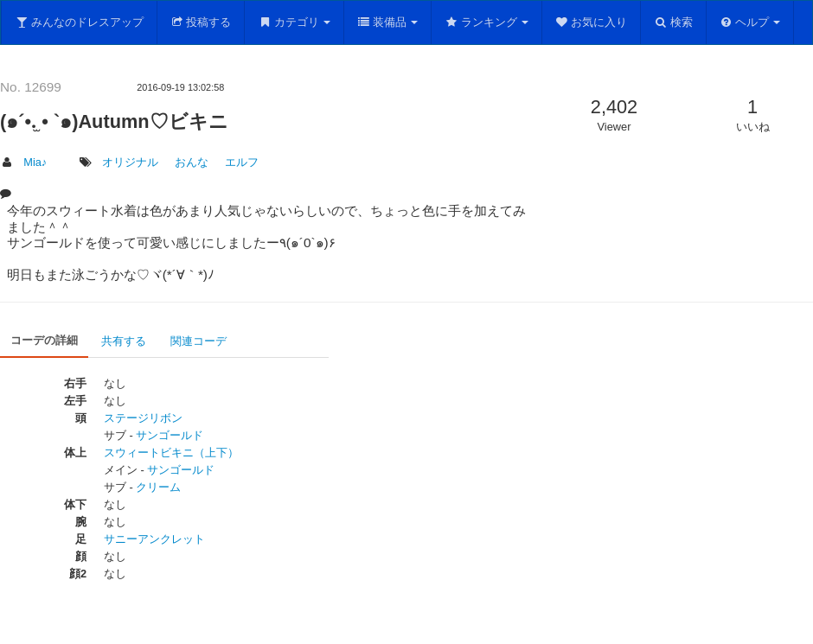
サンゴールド (170, 435)
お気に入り (592, 22)
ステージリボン (143, 418)
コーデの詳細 (44, 340)
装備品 (388, 22)
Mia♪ (35, 162)
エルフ (242, 162)
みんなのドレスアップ (79, 22)
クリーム (158, 487)
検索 (673, 22)
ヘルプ (750, 22)
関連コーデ (198, 341)
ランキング (487, 22)
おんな (192, 162)
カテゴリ (294, 22)
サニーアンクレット (154, 539)
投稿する (201, 22)
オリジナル (130, 162)
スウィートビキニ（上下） (171, 453)
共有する (124, 341)
